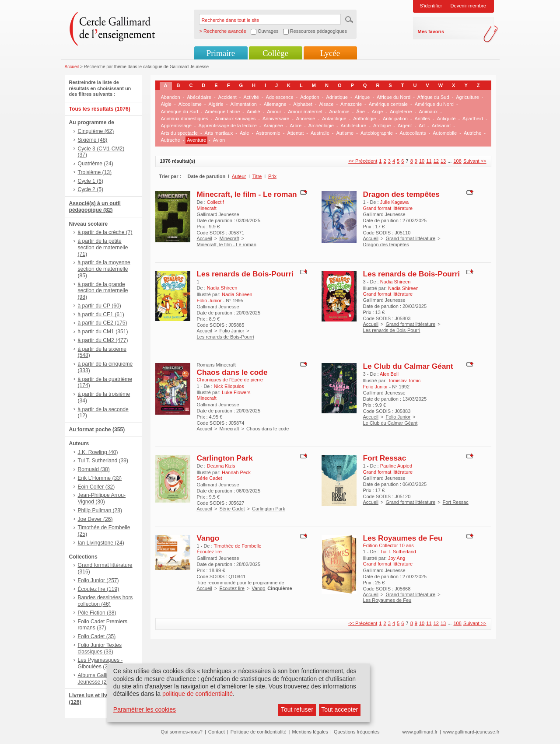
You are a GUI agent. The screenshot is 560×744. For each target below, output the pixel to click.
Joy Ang (397, 558)
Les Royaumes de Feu (403, 538)
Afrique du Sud (433, 97)
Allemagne (275, 104)
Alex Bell (389, 374)
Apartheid (473, 119)
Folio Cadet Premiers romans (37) (103, 625)
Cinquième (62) (96, 131)
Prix (272, 176)
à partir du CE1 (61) (101, 314)
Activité (251, 97)
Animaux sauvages (235, 119)
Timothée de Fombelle (237, 546)
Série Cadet (232, 509)
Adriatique (337, 97)
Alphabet (303, 104)
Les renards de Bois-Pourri (245, 274)
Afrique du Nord (394, 97)
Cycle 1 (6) (91, 181)
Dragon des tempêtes (401, 194)
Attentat (295, 133)
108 (457, 161)
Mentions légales (310, 732)
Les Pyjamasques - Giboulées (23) (100, 663)
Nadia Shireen (222, 288)
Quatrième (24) (96, 164)
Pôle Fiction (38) (97, 613)
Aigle (166, 104)
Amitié (254, 112)
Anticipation (395, 119)
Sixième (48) (93, 140)
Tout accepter (339, 709)
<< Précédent (363, 161)
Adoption (310, 97)
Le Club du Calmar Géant (408, 366)
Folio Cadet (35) (97, 636)
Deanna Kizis (221, 466)
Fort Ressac (385, 458)
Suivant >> (475, 161)
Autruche (171, 140)
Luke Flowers (236, 392)
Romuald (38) (94, 469)
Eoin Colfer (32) (96, 487)
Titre (257, 176)
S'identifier (431, 6)
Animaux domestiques (185, 119)
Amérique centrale (388, 104)
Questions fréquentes (357, 732)
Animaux (428, 112)
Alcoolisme (190, 104)
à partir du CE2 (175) (103, 323)
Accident (227, 97)
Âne (360, 112)
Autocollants (413, 133)
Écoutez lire (232, 588)
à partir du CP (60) (100, 306)
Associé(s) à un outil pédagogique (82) (95, 207)
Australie (320, 133)
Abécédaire (199, 97)
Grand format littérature (410, 238)
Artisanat (441, 126)
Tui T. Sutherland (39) (103, 461)
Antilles (422, 119)
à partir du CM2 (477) (103, 340)
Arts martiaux (219, 133)
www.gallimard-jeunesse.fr (471, 732)
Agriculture (467, 97)
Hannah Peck (236, 472)
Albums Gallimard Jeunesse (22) (99, 679)
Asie (244, 133)
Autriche (472, 133)
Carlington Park (225, 458)
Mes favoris (431, 31)
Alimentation (243, 104)
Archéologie (321, 126)
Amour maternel (305, 112)
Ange (378, 112)
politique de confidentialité (198, 694)
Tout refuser (297, 709)
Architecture (354, 126)
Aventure (196, 140)
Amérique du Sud (180, 112)
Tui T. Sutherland (398, 552)
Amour (274, 112)
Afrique (362, 97)
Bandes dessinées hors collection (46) (105, 601)
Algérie (216, 104)
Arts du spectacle (179, 133)
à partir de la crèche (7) (105, 232)
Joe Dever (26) (95, 519)
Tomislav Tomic (404, 381)
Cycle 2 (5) (91, 189)
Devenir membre (468, 6)
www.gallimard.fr (420, 732)
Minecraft (229, 238)
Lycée (330, 53)
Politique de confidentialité (259, 732)
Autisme (345, 133)
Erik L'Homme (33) (100, 478)
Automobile (445, 133)
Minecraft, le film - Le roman (247, 194)
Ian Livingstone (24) (101, 543)
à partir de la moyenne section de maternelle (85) (104, 269)
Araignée (273, 126)
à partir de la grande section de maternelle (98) (103, 291)
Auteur (239, 176)
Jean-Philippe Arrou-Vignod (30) (102, 498)
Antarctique (334, 119)
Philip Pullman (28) (100, 510)
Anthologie (364, 119)
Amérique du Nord (434, 104)
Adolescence (280, 97)
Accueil (72, 67)
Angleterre (401, 112)
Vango (208, 538)
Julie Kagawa (394, 202)
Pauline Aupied (396, 466)
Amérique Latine (222, 112)
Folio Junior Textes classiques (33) (100, 648)
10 (422, 161)
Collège (275, 53)
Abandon (171, 97)
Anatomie (339, 112)
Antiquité (446, 119)
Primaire (221, 53)
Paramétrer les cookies (145, 709)
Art (422, 126)
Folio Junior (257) (98, 580)
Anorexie (306, 119)
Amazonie (351, 104)
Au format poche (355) (97, 430)
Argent (405, 126)
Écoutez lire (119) (99, 589)
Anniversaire (276, 119)
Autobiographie (377, 133)
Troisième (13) (95, 172)
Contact (217, 732)
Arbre (296, 126)
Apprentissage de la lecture (228, 126)
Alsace (326, 104)
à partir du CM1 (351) (103, 332)
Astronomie (268, 133)
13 (443, 161)
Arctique (382, 126)
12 (436, 161)
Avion (219, 140)
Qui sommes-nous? (182, 732)
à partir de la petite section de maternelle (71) (103, 248)
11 (429, 161)
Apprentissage (176, 126)
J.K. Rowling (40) (98, 452)
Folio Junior (232, 331)
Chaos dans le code (232, 372)
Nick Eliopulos (229, 386)
